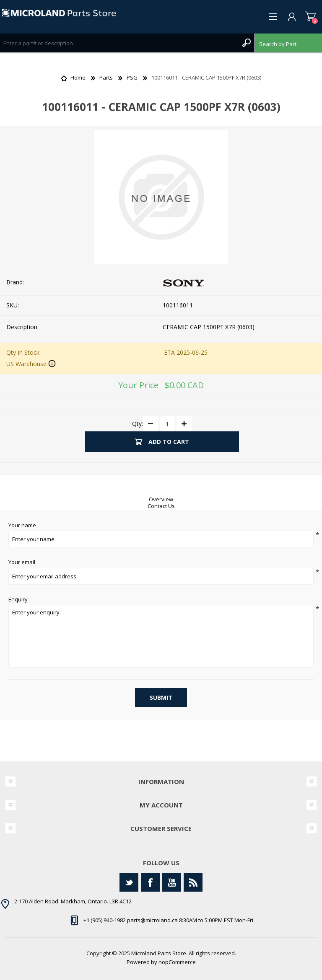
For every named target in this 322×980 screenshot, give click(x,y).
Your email (22, 562)
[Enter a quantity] (167, 424)
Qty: (138, 424)
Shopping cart (310, 17)
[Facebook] (150, 882)
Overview (161, 499)
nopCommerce (177, 962)
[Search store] (119, 43)
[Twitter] (129, 882)
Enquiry (18, 600)
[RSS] (193, 882)
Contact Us (161, 506)
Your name (22, 526)
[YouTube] (172, 882)
